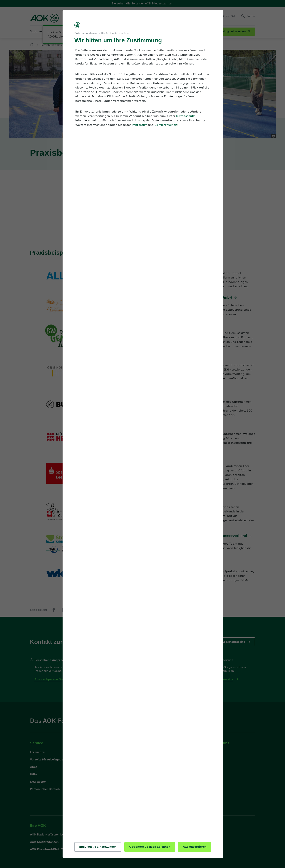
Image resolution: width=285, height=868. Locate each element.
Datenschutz (185, 116)
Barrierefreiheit (166, 125)
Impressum (140, 125)
